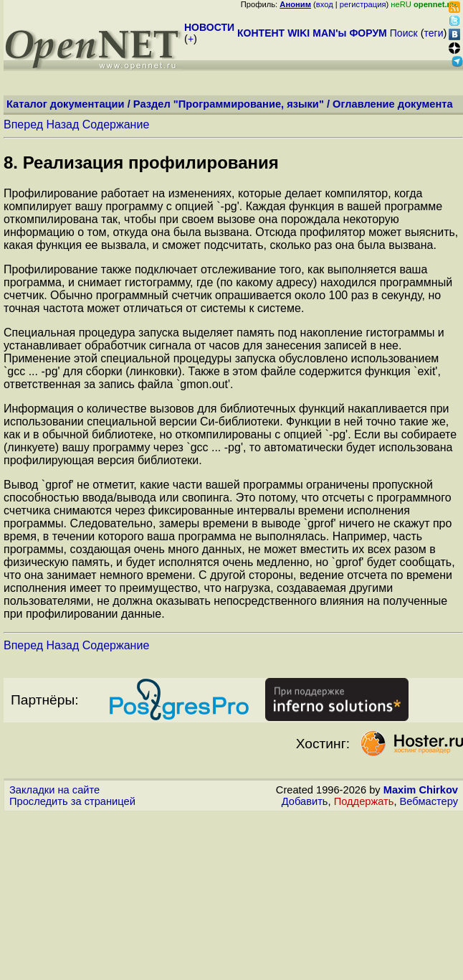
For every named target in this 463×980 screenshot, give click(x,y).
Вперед (23, 124)
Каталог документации (66, 104)
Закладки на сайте (54, 790)
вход (325, 4)
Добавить (305, 801)
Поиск (404, 33)
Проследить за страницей (72, 801)
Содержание (116, 124)
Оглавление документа (393, 104)
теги (434, 33)
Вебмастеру (429, 801)
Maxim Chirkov (421, 790)
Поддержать (364, 801)
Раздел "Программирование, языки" (229, 104)
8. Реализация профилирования (141, 162)
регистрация (363, 4)
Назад (62, 124)
